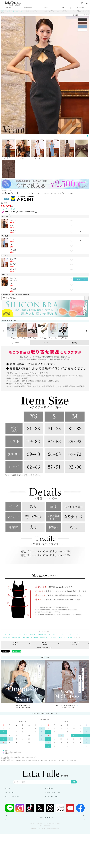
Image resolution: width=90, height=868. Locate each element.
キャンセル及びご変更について (75, 643)
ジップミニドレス (75, 634)
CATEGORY (28, 8)
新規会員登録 (49, 788)
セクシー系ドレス (9, 634)
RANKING (80, 8)
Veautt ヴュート (20, 11)
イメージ (45, 343)
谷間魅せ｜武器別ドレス (38, 634)
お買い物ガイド (10, 792)
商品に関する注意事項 (45, 643)
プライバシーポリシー (12, 796)
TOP (2, 11)
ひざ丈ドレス (23, 634)
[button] (4, 331)
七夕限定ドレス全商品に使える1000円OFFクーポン (40, 637)
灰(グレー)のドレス (66, 637)
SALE (62, 8)
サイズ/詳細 (16, 343)
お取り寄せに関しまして (45, 648)
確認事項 (74, 343)
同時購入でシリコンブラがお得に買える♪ (15, 294)
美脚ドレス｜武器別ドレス (12, 637)
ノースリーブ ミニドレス (58, 634)
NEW (46, 8)
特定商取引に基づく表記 (53, 792)
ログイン (7, 788)
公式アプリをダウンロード (45, 818)
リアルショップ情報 (51, 796)
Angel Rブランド (10, 11)
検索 (74, 782)
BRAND (9, 8)
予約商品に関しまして (15, 643)
